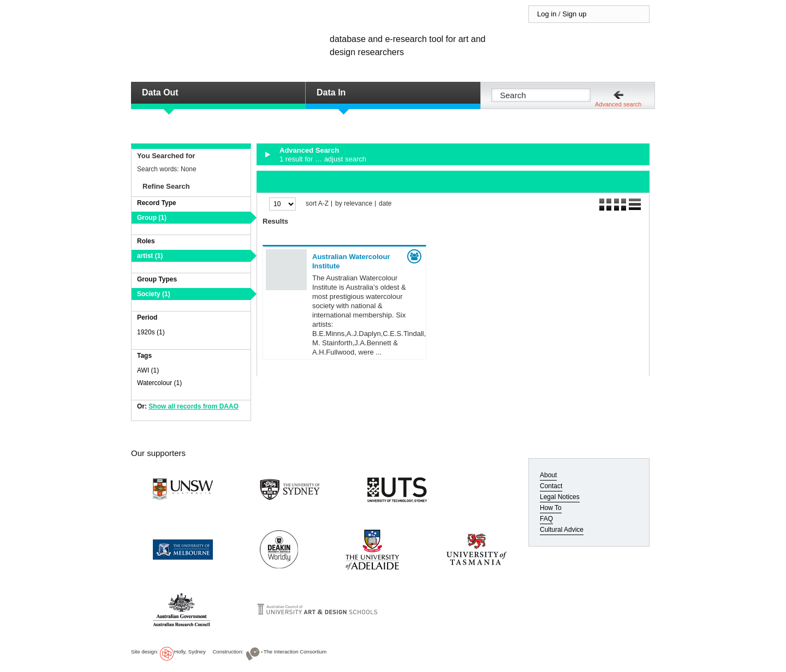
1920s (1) (151, 332)
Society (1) (154, 294)
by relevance (354, 204)
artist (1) (150, 256)
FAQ (546, 519)
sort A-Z (317, 204)
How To (551, 508)
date (385, 204)
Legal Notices (560, 497)
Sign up (574, 14)
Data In (331, 92)
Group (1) (152, 218)
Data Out (160, 92)
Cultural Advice (562, 530)
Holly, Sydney (190, 652)
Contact (551, 486)
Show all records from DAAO (193, 406)
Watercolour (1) (159, 383)
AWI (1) (148, 370)
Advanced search (618, 104)
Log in (547, 14)
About (548, 475)
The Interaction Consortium (295, 652)
